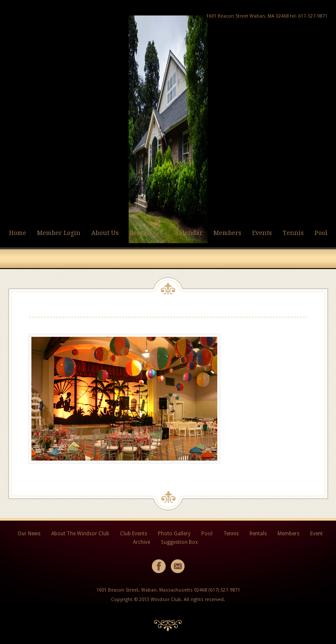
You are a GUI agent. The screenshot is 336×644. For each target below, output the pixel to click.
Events (262, 233)
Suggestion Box (179, 542)
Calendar (189, 233)
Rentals (141, 233)
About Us (105, 233)
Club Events (134, 534)
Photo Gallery (174, 534)
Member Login (59, 233)
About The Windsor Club (80, 534)
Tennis (293, 233)
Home (18, 233)
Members (227, 233)
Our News (29, 534)
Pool (321, 233)
